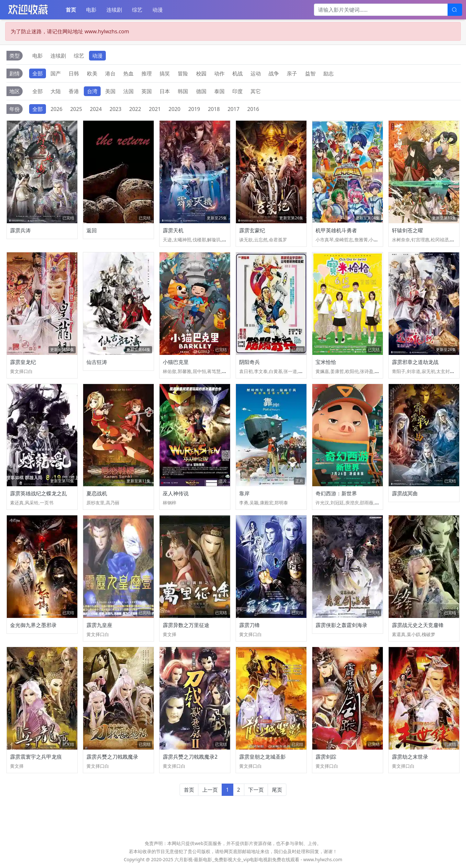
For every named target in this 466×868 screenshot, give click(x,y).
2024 (96, 109)
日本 (165, 91)
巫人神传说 (176, 493)
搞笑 (165, 73)
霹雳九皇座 (99, 625)
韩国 (183, 91)
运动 (256, 73)
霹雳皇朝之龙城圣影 (262, 757)
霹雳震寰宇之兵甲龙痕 (36, 757)
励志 (328, 73)
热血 (128, 73)
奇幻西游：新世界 (336, 493)
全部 (38, 73)
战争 (274, 73)
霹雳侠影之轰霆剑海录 (341, 625)
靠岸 (244, 493)
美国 (110, 91)
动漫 (158, 10)
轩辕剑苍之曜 (407, 230)
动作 (219, 73)
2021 (155, 109)
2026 (56, 109)
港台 (110, 73)
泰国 (219, 91)
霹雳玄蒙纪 (252, 230)
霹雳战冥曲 (405, 493)
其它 (256, 91)
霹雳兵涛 (20, 230)
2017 (233, 109)
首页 (71, 10)
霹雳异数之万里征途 (186, 625)
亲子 (292, 73)
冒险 (183, 73)
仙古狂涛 (97, 362)
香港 (74, 91)
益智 (310, 73)
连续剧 (114, 10)
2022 (135, 109)
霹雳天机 (173, 230)
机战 (238, 73)
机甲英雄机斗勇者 (336, 230)
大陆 (56, 91)
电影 (91, 10)
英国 (147, 91)
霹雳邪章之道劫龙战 (415, 362)
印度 (238, 91)
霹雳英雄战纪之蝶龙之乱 (39, 493)
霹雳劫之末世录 (410, 757)
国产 (56, 73)
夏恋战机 (97, 493)
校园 (201, 73)
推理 (147, 73)
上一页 (210, 790)
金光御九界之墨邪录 (33, 625)
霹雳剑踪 (326, 757)
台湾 (92, 91)
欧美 (92, 73)
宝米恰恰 (326, 362)
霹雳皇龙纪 (23, 362)
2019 (194, 109)
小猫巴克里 (176, 362)
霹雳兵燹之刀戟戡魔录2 (190, 757)
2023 (116, 109)
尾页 (277, 790)
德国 (201, 91)
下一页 (256, 790)
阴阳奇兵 (250, 362)
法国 (128, 91)
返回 (92, 230)
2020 (175, 109)
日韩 (74, 73)
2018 (214, 109)
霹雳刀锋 (250, 625)
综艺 (137, 10)
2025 (76, 109)
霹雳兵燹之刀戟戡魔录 (112, 757)
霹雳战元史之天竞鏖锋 (418, 625)
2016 (253, 109)
